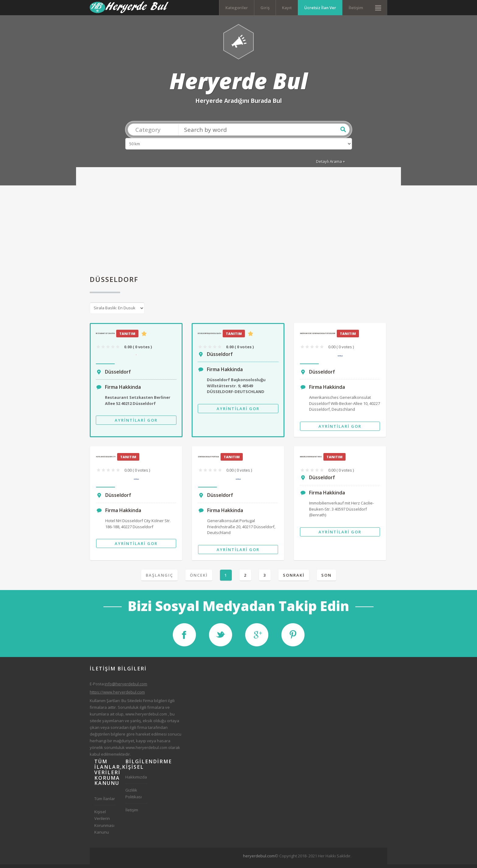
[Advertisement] (238, 227)
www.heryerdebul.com (146, 717)
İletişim (356, 8)
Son (326, 578)
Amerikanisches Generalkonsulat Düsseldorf (318, 337)
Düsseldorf (118, 375)
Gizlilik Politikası (134, 797)
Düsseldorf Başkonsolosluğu (209, 337)
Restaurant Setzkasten (105, 337)
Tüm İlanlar (105, 802)
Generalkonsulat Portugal (209, 460)
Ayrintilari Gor (136, 423)
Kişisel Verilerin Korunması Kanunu (104, 825)
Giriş (265, 8)
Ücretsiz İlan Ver (320, 8)
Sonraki (294, 578)
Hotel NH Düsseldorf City (106, 460)
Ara (343, 133)
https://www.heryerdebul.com (117, 696)
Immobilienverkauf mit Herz (311, 460)
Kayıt (287, 8)
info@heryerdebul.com (126, 687)
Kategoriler (237, 8)
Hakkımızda (136, 780)
